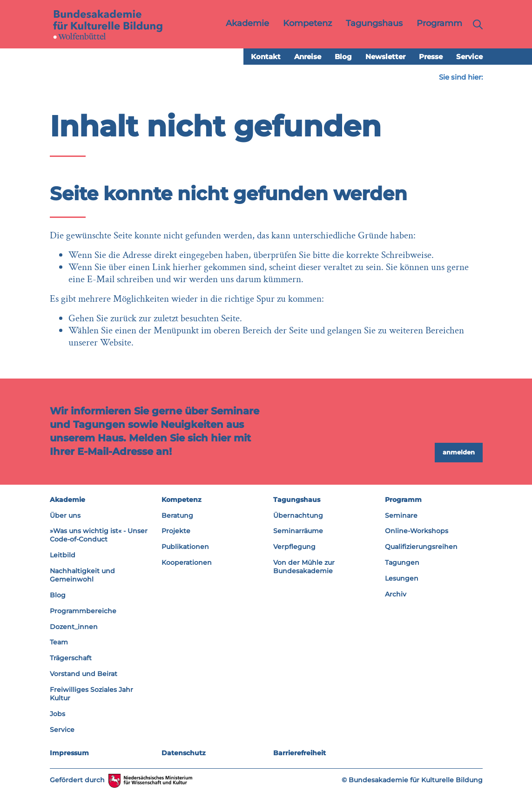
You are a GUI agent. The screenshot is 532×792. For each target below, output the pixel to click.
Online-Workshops (417, 531)
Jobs (57, 714)
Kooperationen (187, 562)
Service (469, 57)
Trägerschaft (71, 658)
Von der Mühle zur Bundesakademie (304, 567)
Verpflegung (294, 547)
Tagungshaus (297, 500)
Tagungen (402, 562)
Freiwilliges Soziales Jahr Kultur (91, 694)
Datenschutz (184, 753)
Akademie (67, 500)
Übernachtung (298, 515)
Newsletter (385, 57)
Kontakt (266, 57)
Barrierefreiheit (300, 753)
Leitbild (63, 555)
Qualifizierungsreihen (421, 547)
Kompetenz (182, 500)
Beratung (177, 515)
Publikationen (185, 547)
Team (59, 642)
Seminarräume (298, 531)
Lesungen (402, 578)
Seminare (401, 515)
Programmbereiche (83, 611)
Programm (403, 500)
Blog (343, 57)
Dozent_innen (74, 627)
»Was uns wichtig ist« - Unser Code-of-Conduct (99, 535)
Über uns (65, 515)
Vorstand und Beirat (84, 674)
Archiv (396, 594)
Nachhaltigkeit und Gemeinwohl (82, 575)
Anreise (308, 57)
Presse (431, 57)
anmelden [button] (459, 452)
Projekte (176, 531)
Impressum (69, 753)
